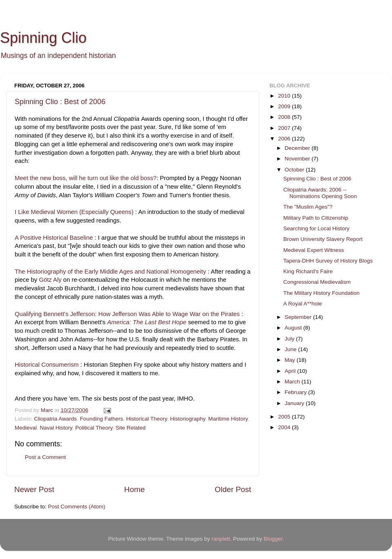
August (294, 328)
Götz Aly (50, 280)
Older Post (233, 489)
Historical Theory (147, 419)
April (291, 371)
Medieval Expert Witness (314, 250)
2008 (285, 117)
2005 (285, 417)
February (296, 392)
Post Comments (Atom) (77, 507)
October (295, 170)
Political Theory (94, 428)
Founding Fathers (102, 419)
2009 (285, 106)
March (293, 382)
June (291, 349)
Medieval (26, 428)
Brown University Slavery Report (323, 239)
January (295, 403)
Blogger (273, 539)
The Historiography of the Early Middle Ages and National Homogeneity (110, 272)
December (298, 148)
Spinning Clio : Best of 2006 (60, 102)
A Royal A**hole (303, 304)
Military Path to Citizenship (316, 218)
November (298, 159)
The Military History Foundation (322, 293)
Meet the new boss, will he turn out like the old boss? (86, 178)
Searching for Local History (316, 228)
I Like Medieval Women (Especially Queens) (74, 212)
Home (134, 489)
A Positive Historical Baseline (54, 238)
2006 (285, 139)
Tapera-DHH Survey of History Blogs (328, 261)
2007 (285, 128)
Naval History (56, 428)
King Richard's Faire (308, 271)
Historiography (188, 419)
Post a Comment (46, 457)
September (299, 317)
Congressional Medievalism (317, 282)
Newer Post (34, 489)
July (290, 339)
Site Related (131, 428)
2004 (285, 427)
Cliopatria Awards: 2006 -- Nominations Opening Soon (320, 193)
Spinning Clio (43, 38)
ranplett (221, 539)
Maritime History (228, 419)
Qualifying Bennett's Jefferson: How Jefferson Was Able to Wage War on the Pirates (127, 314)
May (291, 360)
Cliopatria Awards (55, 419)
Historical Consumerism (47, 365)
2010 (285, 96)
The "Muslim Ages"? (308, 207)
